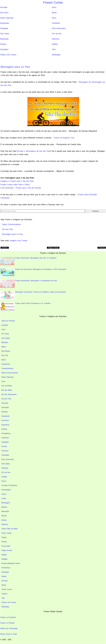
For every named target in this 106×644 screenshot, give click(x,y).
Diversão (5, 403)
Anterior (5, 248)
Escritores (5, 420)
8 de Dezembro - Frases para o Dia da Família (21, 188)
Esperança (5, 425)
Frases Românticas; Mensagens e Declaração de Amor (29, 284)
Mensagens (6, 503)
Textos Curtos (7, 589)
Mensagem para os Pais (15, 67)
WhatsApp (56, 55)
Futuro (4, 481)
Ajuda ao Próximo (8, 321)
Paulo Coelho (7, 533)
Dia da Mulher (7, 386)
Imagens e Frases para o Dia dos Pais (17, 181)
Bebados (5, 342)
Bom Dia (5, 355)
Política (3, 44)
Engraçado (5, 23)
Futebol (4, 477)
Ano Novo (4, 13)
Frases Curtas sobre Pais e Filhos (15, 185)
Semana (5, 581)
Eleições (5, 412)
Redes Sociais (7, 550)
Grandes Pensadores (9, 485)
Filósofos (5, 468)
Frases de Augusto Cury (64, 138)
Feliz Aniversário (59, 28)
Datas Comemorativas (10, 373)
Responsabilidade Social (11, 563)
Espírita (4, 429)
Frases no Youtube (7, 623)
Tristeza (4, 594)
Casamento (6, 364)
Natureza (56, 39)
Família (4, 446)
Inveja (4, 498)
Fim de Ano (57, 34)
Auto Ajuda (6, 338)
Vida (54, 49)
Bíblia (4, 347)
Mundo (4, 516)
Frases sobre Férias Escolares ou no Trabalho (25, 307)
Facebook (56, 23)
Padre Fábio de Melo (9, 529)
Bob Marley (6, 351)
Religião (4, 559)
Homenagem (6, 490)
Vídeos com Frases (8, 55)
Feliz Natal (5, 34)
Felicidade (5, 455)
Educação (5, 407)
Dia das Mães (7, 390)
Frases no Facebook (8, 617)
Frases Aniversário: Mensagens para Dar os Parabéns (28, 261)
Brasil (54, 13)
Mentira (4, 507)
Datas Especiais (7, 18)
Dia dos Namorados (9, 394)
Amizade (4, 7)
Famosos (5, 451)
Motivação (4, 39)
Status (4, 585)
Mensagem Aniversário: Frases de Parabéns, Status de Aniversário (33, 295)
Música (4, 520)
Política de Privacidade (9, 628)
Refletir (55, 44)
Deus (54, 18)
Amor (54, 7)
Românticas (6, 568)
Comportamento (7, 368)
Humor (4, 494)
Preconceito (6, 546)
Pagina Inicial (53, 248)
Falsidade (4, 28)
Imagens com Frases (18, 241)
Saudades (4, 49)
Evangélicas (6, 433)
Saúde (4, 576)
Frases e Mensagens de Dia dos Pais (34, 151)
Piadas (4, 537)
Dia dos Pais (6, 399)
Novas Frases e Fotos (9, 634)
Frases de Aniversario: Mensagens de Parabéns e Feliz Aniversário (33, 272)
